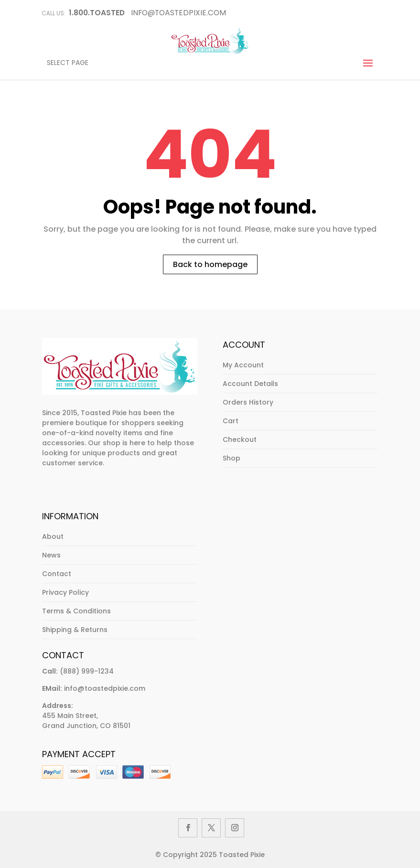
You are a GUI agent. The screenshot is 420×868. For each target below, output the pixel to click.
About (53, 536)
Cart (231, 421)
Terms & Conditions (76, 611)
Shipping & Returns (75, 630)
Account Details (250, 384)
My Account (243, 365)
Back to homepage (210, 264)
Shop (232, 458)
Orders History (248, 402)
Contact (57, 574)
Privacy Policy (65, 592)
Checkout (240, 439)
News (51, 555)
